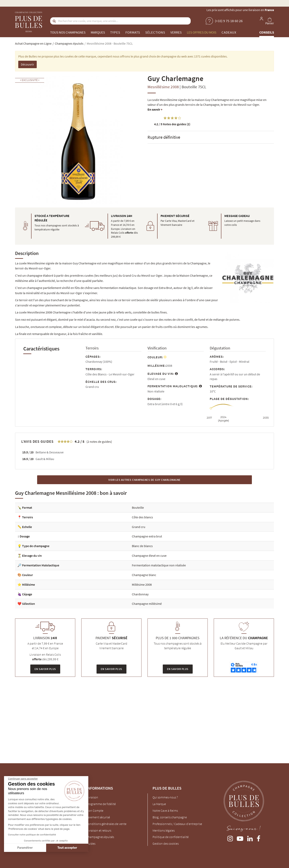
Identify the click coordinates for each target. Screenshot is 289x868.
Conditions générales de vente (106, 824)
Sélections (155, 32)
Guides (91, 843)
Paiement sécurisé (98, 817)
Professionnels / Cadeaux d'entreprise (177, 824)
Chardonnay (140, 594)
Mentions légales (164, 830)
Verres (176, 32)
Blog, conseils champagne (170, 817)
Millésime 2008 (142, 584)
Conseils (267, 32)
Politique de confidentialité (171, 837)
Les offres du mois (202, 32)
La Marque (159, 804)
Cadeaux (229, 32)
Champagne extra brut (147, 536)
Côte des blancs (142, 517)
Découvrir (27, 64)
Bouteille (138, 507)
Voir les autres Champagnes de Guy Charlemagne (144, 480)
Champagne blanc (144, 575)
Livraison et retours (99, 830)
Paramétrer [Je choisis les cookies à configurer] (25, 848)
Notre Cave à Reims (165, 810)
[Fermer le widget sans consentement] (23, 779)
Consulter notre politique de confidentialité (32, 835)
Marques (98, 32)
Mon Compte (95, 810)
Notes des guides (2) (172, 124)
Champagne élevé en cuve (149, 556)
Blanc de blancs (142, 546)
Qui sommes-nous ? (165, 797)
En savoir (155, 109)
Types (115, 32)
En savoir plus (45, 669)
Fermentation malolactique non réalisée (159, 565)
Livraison (92, 797)
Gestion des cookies (166, 843)
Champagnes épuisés (100, 837)
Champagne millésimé (147, 604)
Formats (133, 32)
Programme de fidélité (101, 804)
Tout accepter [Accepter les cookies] (67, 848)
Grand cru (139, 527)
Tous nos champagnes (68, 32)
